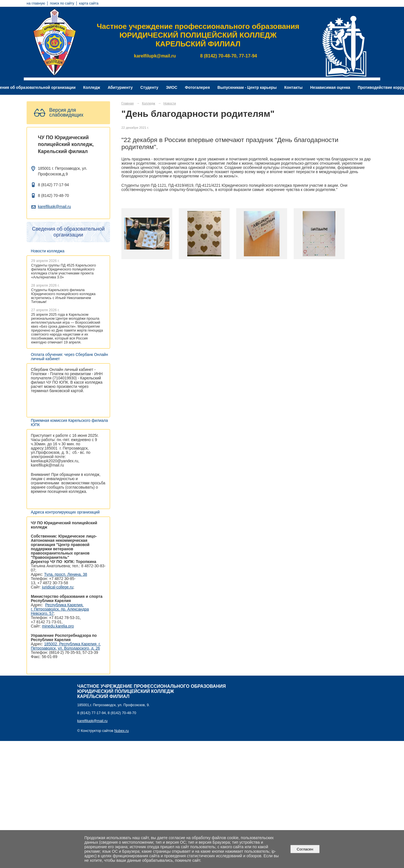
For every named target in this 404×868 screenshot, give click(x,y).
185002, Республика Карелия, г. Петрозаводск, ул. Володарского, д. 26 (66, 646)
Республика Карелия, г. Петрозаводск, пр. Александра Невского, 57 (60, 609)
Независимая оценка (330, 88)
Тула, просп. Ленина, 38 (66, 574)
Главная (128, 103)
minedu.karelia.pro (58, 626)
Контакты (294, 88)
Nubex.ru (122, 731)
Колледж (92, 88)
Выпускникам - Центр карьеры (247, 88)
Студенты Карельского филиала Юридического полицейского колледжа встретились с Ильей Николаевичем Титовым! (63, 296)
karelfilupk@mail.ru (54, 207)
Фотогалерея (197, 88)
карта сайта (89, 3)
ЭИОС (171, 88)
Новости (170, 103)
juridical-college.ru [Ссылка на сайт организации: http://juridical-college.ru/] (58, 587)
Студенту (149, 88)
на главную (36, 3)
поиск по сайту (62, 3)
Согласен (305, 849)
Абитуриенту (120, 88)
